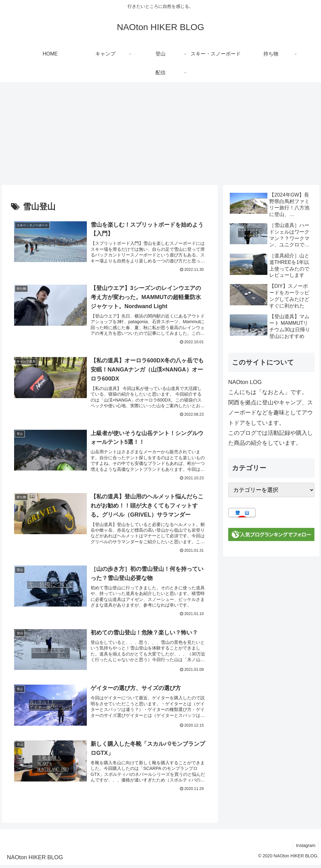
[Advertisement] (160, 134)
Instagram (305, 849)
